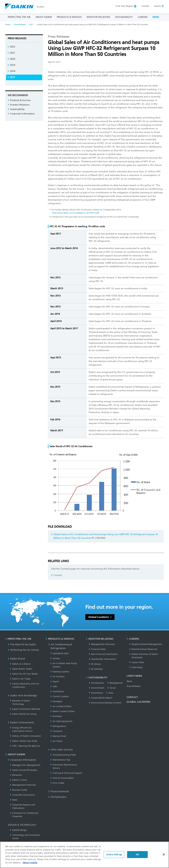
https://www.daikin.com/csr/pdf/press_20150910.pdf (76, 213)
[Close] (164, 856)
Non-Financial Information (103, 654)
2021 (11, 53)
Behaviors (16, 775)
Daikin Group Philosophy (24, 770)
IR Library (95, 664)
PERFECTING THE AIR (19, 17)
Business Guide (18, 790)
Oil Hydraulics (57, 797)
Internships (136, 667)
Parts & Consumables (62, 778)
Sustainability (16, 109)
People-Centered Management (146, 644)
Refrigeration (58, 726)
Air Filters (56, 741)
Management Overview (23, 785)
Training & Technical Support (66, 773)
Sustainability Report (101, 698)
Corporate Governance (22, 795)
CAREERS (143, 17)
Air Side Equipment (61, 721)
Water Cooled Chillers (62, 711)
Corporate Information (21, 114)
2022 (11, 47)
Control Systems (60, 696)
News (14, 800)
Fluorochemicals (59, 791)
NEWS (156, 17)
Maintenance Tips (60, 760)
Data (110, 693)
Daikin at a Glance (20, 664)
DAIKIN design (18, 830)
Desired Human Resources (143, 649)
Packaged (56, 701)
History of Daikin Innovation (25, 736)
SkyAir (55, 682)
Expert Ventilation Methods (25, 709)
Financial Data (97, 649)
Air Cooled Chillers (61, 706)
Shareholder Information (102, 659)
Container (56, 731)
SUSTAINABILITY (124, 17)
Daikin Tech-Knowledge (22, 696)
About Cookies (30, 864)
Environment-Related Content (105, 703)
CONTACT (132, 697)
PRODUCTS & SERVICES (69, 17)
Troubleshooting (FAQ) (63, 755)
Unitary (55, 658)
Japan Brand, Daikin (21, 669)
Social (112, 688)
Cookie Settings (114, 856)
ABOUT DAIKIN (44, 17)
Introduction (96, 683)
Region (124, 6)
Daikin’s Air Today (20, 679)
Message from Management (25, 765)
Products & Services (19, 100)
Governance (96, 693)
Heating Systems (60, 672)
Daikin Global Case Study (24, 741)
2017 (31, 25)
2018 (11, 71)
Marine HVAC (58, 736)
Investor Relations (19, 105)
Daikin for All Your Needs (24, 674)
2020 (11, 59)
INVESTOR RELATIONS (98, 17)
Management (115, 683)
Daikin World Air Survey (23, 714)
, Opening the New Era (25, 746)
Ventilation (57, 691)
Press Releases (20, 25)
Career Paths (137, 662)
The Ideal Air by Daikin (22, 644)
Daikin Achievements (21, 722)
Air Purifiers (57, 677)
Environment (96, 688)
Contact (145, 6)
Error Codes (57, 783)
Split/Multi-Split (59, 653)
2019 (11, 65)
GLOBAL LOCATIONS (138, 702)
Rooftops (56, 716)
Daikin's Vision (18, 780)
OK (137, 856)
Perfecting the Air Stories (23, 650)
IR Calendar (96, 669)
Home (8, 25)
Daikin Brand (16, 659)
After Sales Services (61, 750)
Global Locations (100, 617)
